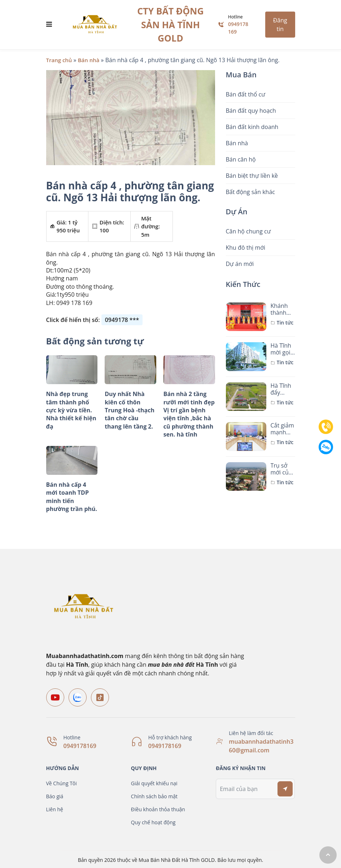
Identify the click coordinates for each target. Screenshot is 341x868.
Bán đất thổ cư (246, 94)
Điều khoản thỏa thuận (158, 809)
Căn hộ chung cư (248, 231)
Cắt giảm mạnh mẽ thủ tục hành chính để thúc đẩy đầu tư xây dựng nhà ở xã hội (283, 429)
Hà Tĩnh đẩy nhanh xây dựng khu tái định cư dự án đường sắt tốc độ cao (281, 389)
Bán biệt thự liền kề (252, 176)
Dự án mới (240, 264)
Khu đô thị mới (246, 248)
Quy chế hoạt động (153, 822)
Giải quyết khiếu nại (154, 783)
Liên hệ (55, 809)
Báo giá (55, 796)
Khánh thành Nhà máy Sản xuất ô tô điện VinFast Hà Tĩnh (283, 309)
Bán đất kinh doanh (252, 127)
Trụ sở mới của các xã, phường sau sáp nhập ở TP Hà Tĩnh (281, 469)
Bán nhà (89, 60)
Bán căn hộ (241, 159)
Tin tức (285, 323)
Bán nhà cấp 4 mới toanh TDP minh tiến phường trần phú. (72, 497)
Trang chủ (59, 60)
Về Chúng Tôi (62, 783)
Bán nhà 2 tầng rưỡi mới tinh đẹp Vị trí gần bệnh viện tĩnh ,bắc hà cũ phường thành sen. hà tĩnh (189, 414)
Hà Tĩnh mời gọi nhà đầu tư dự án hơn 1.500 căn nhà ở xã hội (282, 349)
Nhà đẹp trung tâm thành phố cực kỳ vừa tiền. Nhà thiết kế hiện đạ (71, 410)
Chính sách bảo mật (154, 796)
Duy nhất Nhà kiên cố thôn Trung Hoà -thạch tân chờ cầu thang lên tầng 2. (130, 410)
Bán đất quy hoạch (251, 111)
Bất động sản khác (250, 192)
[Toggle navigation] (49, 25)
